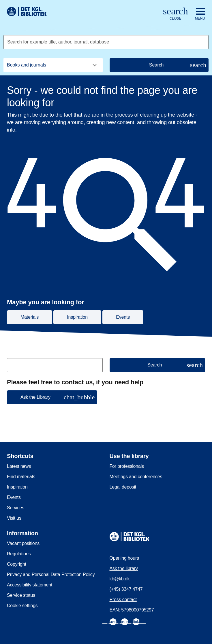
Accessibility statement (30, 585)
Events (14, 497)
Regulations (19, 554)
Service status (21, 595)
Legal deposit (123, 487)
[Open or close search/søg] (176, 14)
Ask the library (124, 568)
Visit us (14, 518)
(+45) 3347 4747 (126, 589)
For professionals (127, 466)
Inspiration (17, 487)
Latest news (19, 466)
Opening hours (124, 558)
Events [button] (123, 317)
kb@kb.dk (120, 579)
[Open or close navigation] (200, 14)
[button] (52, 397)
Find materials (21, 477)
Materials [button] (30, 317)
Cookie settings (22, 606)
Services (16, 508)
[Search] (159, 65)
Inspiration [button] (77, 317)
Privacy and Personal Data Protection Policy (51, 574)
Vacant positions (23, 543)
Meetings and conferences (136, 477)
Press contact (123, 600)
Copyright (17, 564)
